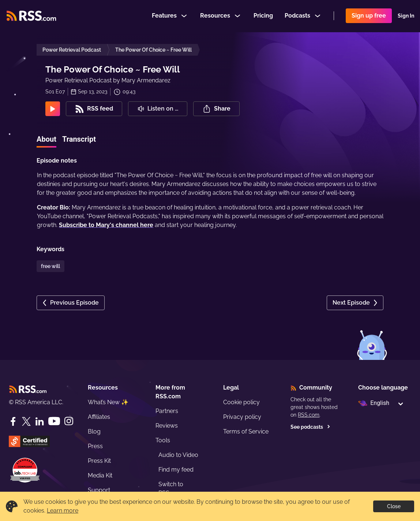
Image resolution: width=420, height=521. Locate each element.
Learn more (63, 511)
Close (394, 506)
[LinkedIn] (40, 421)
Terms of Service (246, 431)
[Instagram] (69, 421)
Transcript (79, 139)
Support (99, 490)
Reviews (167, 426)
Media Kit (100, 475)
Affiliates (99, 417)
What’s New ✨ (108, 402)
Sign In (406, 16)
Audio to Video (178, 455)
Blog (94, 431)
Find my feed (176, 470)
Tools (163, 440)
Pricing (263, 16)
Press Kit (99, 461)
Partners (167, 411)
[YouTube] (54, 421)
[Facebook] (13, 421)
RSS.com (309, 415)
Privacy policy (242, 417)
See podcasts (310, 427)
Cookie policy (241, 402)
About (46, 139)
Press (95, 446)
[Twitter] (26, 421)
